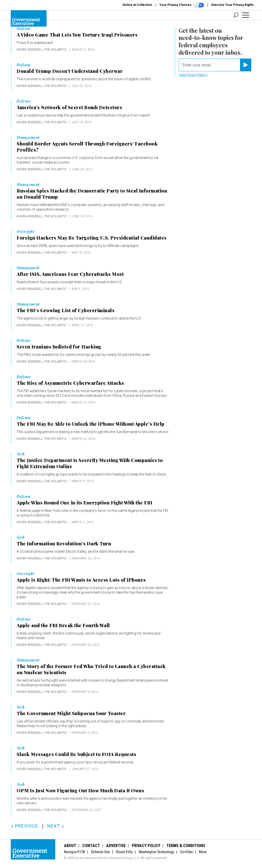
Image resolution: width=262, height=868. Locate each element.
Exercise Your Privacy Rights (233, 5)
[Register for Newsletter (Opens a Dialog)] (245, 65)
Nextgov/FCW (74, 852)
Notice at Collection (137, 5)
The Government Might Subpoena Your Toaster (71, 713)
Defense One (101, 852)
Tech (21, 454)
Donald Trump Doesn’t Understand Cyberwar (70, 71)
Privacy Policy (146, 846)
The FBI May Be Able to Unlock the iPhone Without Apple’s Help (91, 424)
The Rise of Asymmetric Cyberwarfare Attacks (70, 383)
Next (56, 826)
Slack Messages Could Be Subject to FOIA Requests (76, 754)
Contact (91, 846)
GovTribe (187, 852)
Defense (24, 29)
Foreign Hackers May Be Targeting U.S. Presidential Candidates (92, 238)
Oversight (25, 232)
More (203, 852)
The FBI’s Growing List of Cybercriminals (65, 310)
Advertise (116, 846)
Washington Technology (156, 852)
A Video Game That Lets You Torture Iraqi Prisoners (77, 35)
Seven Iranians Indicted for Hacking (59, 347)
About (70, 846)
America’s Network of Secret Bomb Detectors (69, 107)
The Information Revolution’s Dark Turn (64, 544)
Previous (24, 826)
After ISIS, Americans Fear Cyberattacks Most (70, 274)
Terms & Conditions (186, 846)
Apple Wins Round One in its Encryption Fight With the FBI (85, 503)
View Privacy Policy (193, 75)
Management (28, 138)
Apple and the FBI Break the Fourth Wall (63, 625)
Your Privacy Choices (182, 5)
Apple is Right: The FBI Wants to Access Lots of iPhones (81, 580)
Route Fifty (124, 852)
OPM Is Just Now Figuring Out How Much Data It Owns (80, 791)
